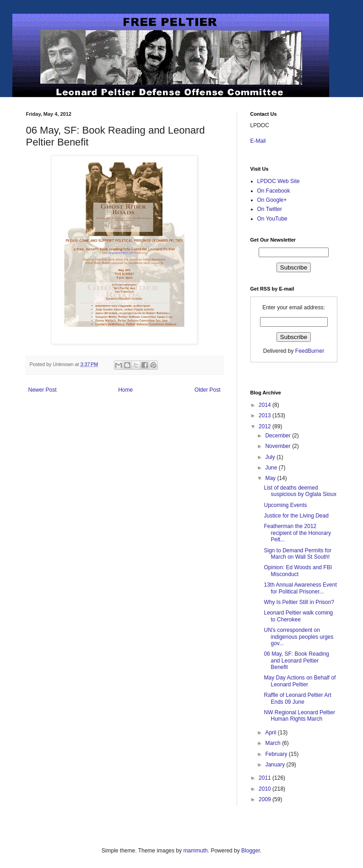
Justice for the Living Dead (296, 516)
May (271, 478)
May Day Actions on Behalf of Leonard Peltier (300, 681)
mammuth (195, 851)
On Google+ (272, 200)
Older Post (208, 390)
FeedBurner (310, 351)
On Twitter (270, 209)
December (279, 436)
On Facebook (274, 191)
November (279, 446)
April (271, 733)
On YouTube (272, 219)
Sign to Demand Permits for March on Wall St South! (297, 554)
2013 (265, 415)
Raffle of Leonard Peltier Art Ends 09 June (297, 698)
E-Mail (258, 141)
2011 (265, 778)
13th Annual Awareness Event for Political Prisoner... (300, 588)
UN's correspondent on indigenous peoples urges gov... (298, 637)
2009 (265, 799)
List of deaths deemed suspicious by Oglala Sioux (300, 491)
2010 (265, 789)
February (277, 754)
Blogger (251, 851)
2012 (265, 426)
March (274, 743)
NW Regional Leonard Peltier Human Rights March (299, 716)
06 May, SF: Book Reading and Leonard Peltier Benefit (296, 660)
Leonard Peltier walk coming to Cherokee (298, 616)
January (276, 765)
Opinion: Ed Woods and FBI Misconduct (298, 571)
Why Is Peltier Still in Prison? (299, 602)
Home (125, 390)
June (272, 468)
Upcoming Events (285, 505)
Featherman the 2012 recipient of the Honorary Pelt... (297, 533)
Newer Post (43, 390)
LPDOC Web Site (279, 181)
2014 (265, 405)
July (271, 457)
